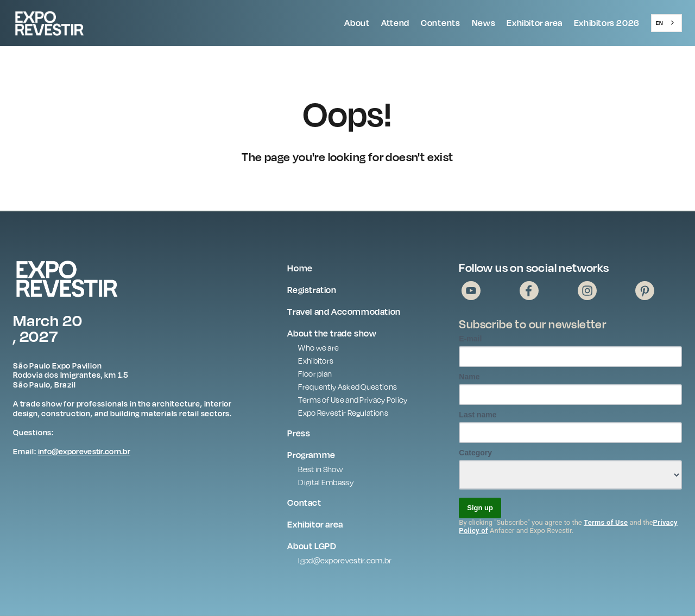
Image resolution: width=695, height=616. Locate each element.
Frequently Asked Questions (347, 387)
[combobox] (666, 23)
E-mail (470, 339)
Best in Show (320, 469)
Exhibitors (316, 361)
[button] (357, 23)
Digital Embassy (326, 482)
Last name (478, 415)
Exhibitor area (534, 23)
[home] (75, 23)
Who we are (318, 348)
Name (469, 377)
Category (475, 453)
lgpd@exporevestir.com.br (345, 560)
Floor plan (315, 374)
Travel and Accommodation (344, 312)
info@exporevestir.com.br (84, 451)
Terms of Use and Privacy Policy (353, 400)
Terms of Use (606, 522)
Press (299, 433)
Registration (312, 290)
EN (659, 23)
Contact (304, 503)
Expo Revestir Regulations (343, 413)
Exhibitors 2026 (607, 23)
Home (300, 268)
